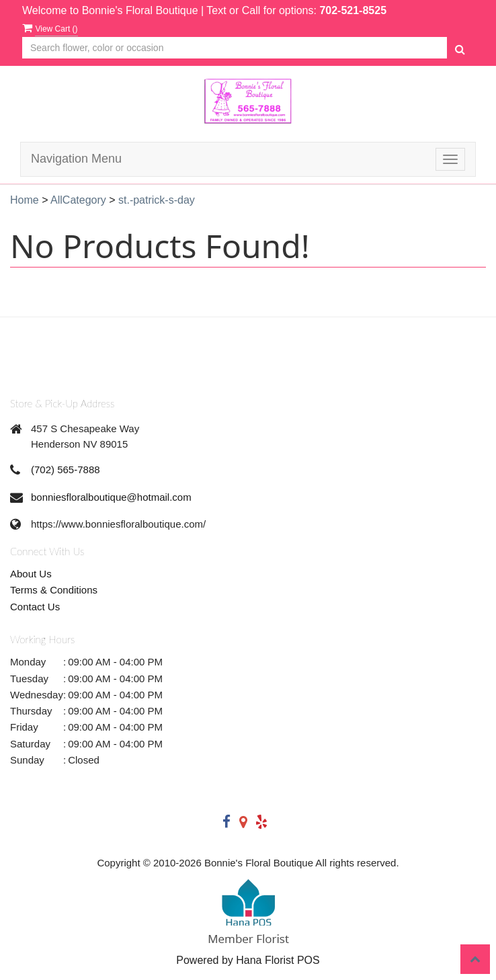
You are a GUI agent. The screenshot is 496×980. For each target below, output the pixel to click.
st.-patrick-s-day (157, 200)
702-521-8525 (353, 10)
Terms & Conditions (54, 590)
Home (25, 200)
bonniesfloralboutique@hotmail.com (111, 497)
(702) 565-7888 (66, 469)
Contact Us (35, 607)
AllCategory (78, 200)
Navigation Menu (76, 159)
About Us (31, 574)
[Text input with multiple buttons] (235, 48)
